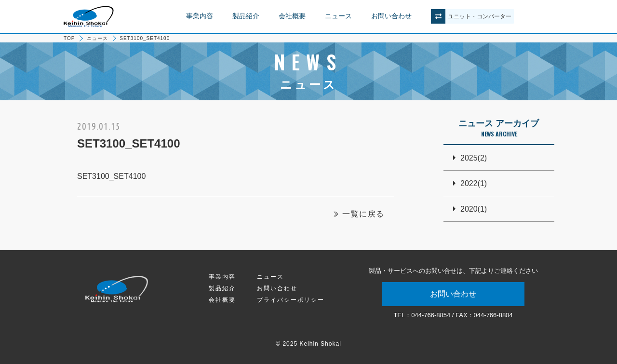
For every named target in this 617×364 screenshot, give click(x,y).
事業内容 (200, 16)
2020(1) (474, 209)
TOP (69, 38)
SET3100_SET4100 (111, 176)
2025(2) (474, 158)
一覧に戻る (363, 214)
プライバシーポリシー (291, 300)
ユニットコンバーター (480, 16)
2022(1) (474, 183)
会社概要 (292, 16)
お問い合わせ (391, 16)
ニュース (338, 16)
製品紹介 (246, 16)
